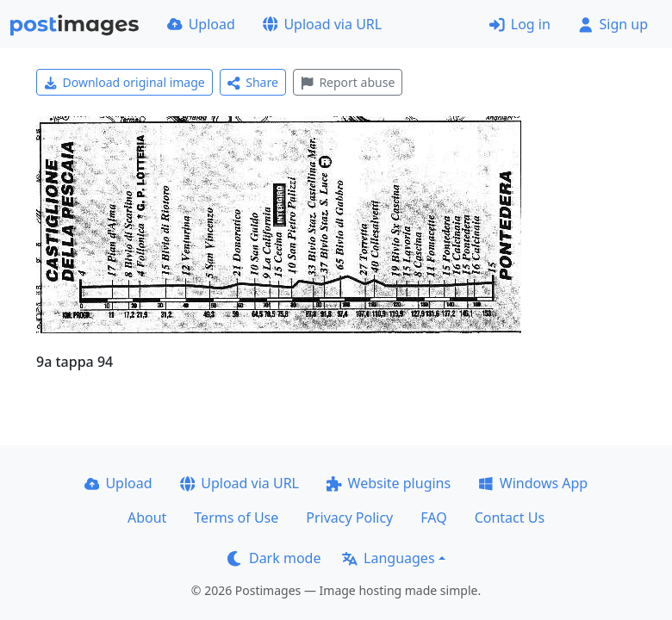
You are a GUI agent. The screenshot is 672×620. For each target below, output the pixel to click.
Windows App (533, 483)
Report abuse (348, 82)
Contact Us (510, 518)
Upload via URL (322, 24)
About (147, 518)
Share (253, 82)
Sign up (613, 24)
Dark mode (274, 558)
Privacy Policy (349, 518)
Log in (520, 24)
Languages (388, 558)
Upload (201, 24)
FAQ (433, 518)
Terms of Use (236, 518)
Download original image (124, 82)
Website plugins (389, 483)
